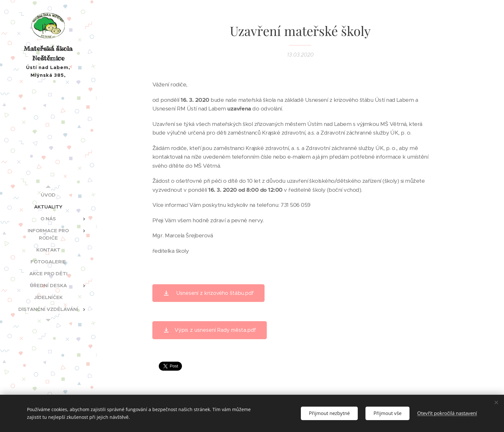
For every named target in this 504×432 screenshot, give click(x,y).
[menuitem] (48, 195)
